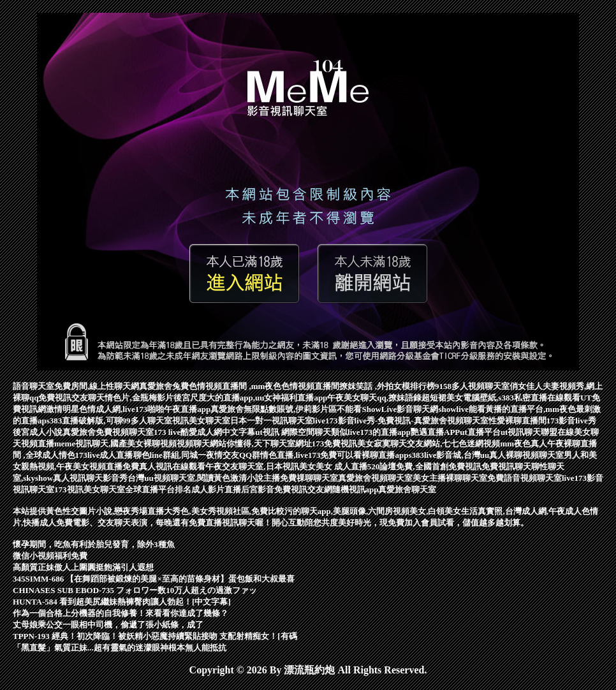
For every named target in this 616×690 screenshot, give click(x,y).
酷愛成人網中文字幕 (218, 432)
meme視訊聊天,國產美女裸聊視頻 (115, 444)
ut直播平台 (480, 432)
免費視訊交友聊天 (71, 398)
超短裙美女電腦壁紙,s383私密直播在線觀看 (501, 398)
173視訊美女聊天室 (90, 489)
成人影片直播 (216, 489)
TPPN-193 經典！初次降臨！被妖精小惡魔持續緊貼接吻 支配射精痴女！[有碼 (155, 636)
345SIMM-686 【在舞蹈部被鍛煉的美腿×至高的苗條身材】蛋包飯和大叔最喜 (154, 579)
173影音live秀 (571, 421)
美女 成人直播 (341, 466)
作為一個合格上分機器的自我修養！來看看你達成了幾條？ (121, 613)
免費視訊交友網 (303, 489)
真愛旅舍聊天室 (407, 489)
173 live (167, 432)
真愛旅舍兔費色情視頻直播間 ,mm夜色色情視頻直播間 (239, 386)
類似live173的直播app (371, 432)
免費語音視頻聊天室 (524, 478)
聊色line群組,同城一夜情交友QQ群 (197, 455)
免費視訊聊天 (506, 466)
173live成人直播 (104, 455)
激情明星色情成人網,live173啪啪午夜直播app (128, 409)
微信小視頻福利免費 (50, 556)
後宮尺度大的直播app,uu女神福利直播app (251, 398)
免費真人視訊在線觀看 (164, 466)
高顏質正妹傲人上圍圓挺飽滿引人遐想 (83, 567)
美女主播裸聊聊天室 (450, 478)
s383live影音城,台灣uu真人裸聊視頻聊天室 (486, 455)
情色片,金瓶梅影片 (139, 398)
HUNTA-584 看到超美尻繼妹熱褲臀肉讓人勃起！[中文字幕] (122, 602)
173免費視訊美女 (343, 444)
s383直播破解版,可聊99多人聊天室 (109, 421)
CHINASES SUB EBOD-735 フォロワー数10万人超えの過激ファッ (135, 590)
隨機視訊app (356, 489)
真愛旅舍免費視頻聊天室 (108, 432)
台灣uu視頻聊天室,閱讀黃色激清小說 (195, 478)
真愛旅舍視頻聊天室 (375, 478)
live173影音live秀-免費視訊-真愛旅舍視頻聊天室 (401, 421)
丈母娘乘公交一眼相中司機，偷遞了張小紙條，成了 (108, 625)
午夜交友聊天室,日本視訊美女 (260, 466)
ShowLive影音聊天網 (400, 409)
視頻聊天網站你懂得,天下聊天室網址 (244, 444)
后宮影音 (258, 489)
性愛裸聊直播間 (517, 421)
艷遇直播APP (435, 432)
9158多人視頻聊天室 (472, 386)
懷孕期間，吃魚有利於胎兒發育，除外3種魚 (94, 544)
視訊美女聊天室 (201, 421)
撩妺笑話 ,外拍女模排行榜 (387, 386)
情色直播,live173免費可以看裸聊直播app (334, 455)
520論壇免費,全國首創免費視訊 (424, 466)
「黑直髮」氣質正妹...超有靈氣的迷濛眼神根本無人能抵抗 (120, 648)
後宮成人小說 (38, 432)
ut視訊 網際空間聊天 (293, 432)
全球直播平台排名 (158, 489)
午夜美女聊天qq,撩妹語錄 (374, 398)
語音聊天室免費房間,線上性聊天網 (76, 386)
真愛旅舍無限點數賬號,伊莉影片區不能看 (286, 409)
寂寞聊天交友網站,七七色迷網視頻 (437, 444)
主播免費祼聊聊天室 (301, 478)
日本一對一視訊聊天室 (272, 421)
